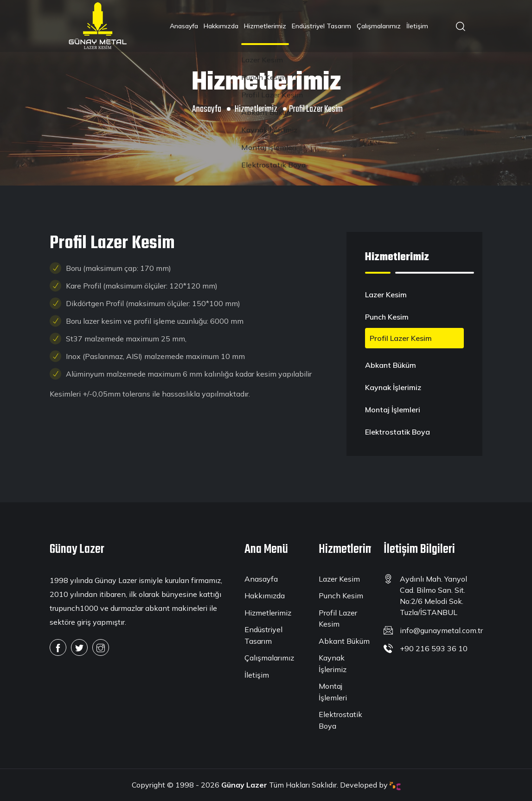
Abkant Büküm (391, 365)
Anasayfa (184, 26)
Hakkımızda (221, 26)
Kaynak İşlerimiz (393, 387)
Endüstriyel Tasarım (321, 26)
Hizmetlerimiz (265, 26)
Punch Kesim (387, 317)
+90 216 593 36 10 (434, 648)
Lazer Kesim (386, 295)
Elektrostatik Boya (397, 432)
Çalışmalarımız (379, 26)
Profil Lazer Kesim (401, 338)
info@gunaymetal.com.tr (441, 630)
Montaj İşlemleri (393, 410)
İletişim (417, 26)
